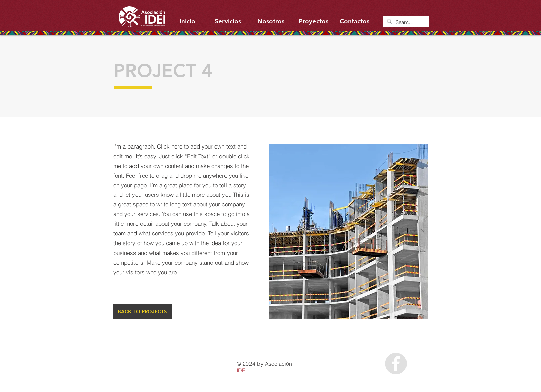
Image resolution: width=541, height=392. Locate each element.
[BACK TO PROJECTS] (143, 312)
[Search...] (405, 22)
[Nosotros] (271, 21)
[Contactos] (354, 21)
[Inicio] (188, 21)
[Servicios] (228, 21)
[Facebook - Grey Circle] (396, 363)
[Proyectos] (314, 21)
